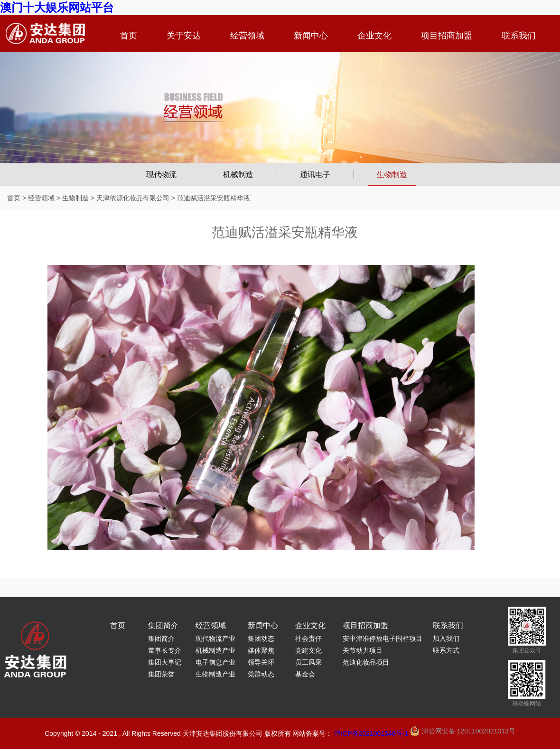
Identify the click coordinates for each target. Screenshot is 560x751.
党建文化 (308, 650)
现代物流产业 (215, 638)
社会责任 (308, 638)
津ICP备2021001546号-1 (371, 733)
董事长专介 (165, 650)
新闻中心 (311, 36)
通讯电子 (315, 174)
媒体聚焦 (261, 650)
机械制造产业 (215, 650)
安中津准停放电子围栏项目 (383, 638)
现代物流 (161, 174)
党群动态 (261, 674)
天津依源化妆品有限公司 (133, 198)
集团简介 (163, 625)
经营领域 (247, 36)
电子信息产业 (215, 662)
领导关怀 (261, 662)
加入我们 (446, 638)
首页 (129, 36)
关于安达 (184, 36)
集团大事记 (165, 662)
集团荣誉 (161, 674)
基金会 (305, 674)
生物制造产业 (215, 674)
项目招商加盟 (447, 36)
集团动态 (261, 638)
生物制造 (392, 174)
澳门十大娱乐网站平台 (57, 7)
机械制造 (238, 174)
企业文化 (374, 36)
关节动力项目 (363, 650)
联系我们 (519, 36)
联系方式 (446, 650)
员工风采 (308, 662)
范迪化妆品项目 (366, 662)
